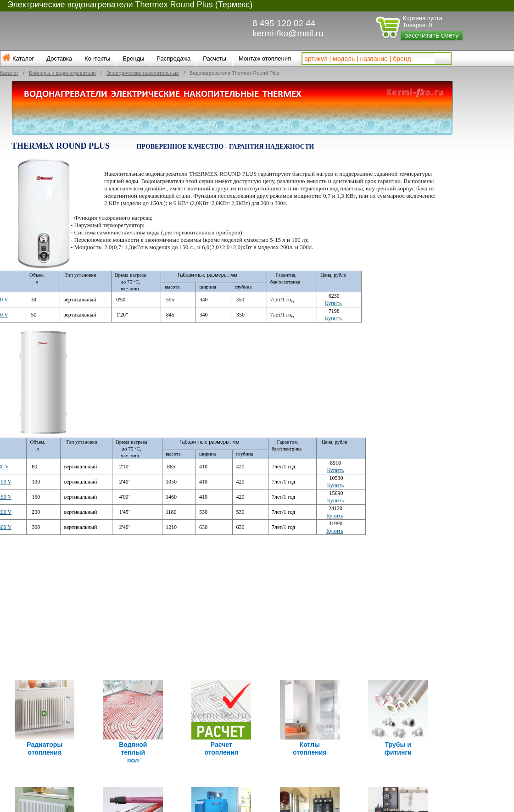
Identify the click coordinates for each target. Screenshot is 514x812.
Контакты (97, 58)
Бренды (133, 58)
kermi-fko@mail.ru (288, 33)
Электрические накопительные (143, 73)
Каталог (23, 58)
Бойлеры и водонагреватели (62, 73)
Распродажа (173, 58)
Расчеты (215, 58)
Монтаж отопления (265, 58)
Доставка (59, 58)
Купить (333, 303)
